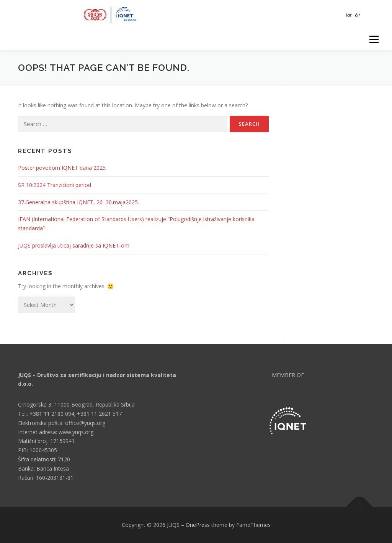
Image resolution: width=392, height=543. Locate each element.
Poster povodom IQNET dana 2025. (62, 168)
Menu (374, 39)
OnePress (198, 525)
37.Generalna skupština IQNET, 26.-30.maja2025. (78, 202)
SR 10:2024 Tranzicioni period (55, 185)
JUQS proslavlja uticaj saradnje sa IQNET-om (74, 245)
